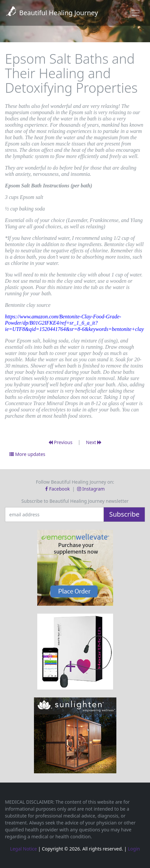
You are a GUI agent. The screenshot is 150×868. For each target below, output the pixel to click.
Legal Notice (24, 849)
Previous (60, 442)
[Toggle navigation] (135, 13)
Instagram (91, 489)
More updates (27, 454)
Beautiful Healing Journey (52, 13)
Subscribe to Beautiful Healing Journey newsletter (75, 501)
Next (94, 442)
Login (134, 849)
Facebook (58, 489)
